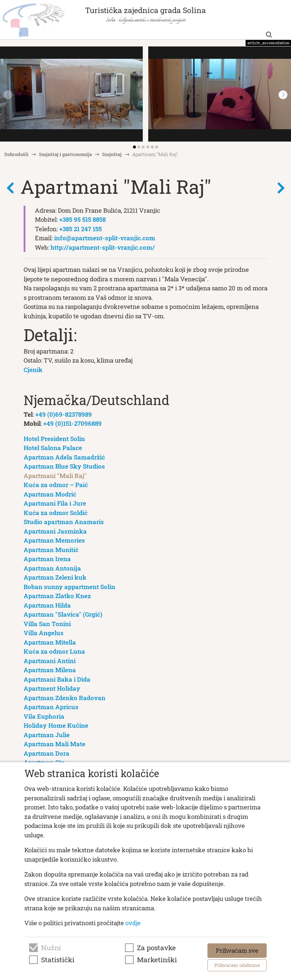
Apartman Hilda (47, 605)
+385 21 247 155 (80, 229)
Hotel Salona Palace (53, 448)
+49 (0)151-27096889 (72, 423)
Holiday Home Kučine (56, 725)
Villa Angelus (44, 633)
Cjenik (33, 370)
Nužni (51, 948)
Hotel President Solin (54, 439)
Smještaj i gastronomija (65, 154)
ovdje (133, 923)
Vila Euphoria (44, 716)
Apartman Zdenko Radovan (64, 698)
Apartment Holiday (52, 688)
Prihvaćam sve (237, 950)
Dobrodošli (16, 154)
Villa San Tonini (47, 624)
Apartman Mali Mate (54, 744)
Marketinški (157, 960)
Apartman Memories (54, 540)
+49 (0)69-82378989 (64, 414)
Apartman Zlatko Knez (57, 596)
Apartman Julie (47, 735)
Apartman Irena (47, 559)
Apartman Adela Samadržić (64, 457)
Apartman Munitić (51, 550)
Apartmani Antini (50, 661)
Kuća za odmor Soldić (56, 513)
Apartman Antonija (52, 568)
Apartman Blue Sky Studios (64, 466)
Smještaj (112, 154)
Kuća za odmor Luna (54, 651)
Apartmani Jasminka (55, 531)
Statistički (58, 960)
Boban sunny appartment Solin (69, 587)
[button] (283, 95)
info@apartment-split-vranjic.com (105, 238)
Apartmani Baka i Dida (57, 679)
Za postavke (156, 948)
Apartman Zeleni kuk (55, 577)
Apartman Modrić (50, 494)
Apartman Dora (47, 753)
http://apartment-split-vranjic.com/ (103, 247)
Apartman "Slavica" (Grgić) (63, 614)
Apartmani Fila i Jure (55, 503)
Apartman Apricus (51, 707)
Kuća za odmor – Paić (56, 485)
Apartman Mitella (50, 642)
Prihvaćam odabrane (237, 965)
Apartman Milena (50, 670)
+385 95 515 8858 (82, 219)
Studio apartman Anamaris (64, 522)
